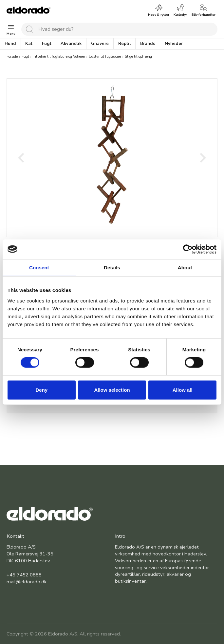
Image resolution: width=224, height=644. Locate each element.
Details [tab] (112, 267)
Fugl (25, 57)
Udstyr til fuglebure (105, 57)
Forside (12, 57)
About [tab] (185, 267)
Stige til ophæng (138, 57)
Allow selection (112, 390)
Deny (41, 390)
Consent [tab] (39, 267)
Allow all (183, 390)
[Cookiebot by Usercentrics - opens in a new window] (188, 249)
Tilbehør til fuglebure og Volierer (59, 57)
